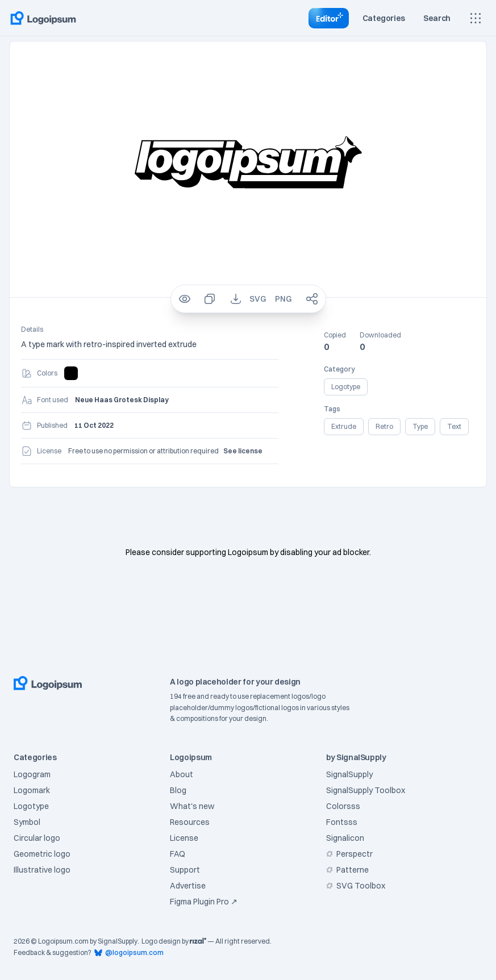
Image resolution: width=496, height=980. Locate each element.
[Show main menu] (476, 18)
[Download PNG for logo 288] (283, 299)
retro (384, 426)
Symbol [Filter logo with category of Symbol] (27, 822)
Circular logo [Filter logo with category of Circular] (37, 838)
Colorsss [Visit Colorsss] (343, 806)
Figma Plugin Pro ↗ (204, 902)
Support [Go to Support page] (185, 870)
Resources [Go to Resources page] (190, 822)
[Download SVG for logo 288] (258, 299)
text (454, 426)
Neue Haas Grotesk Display (122, 400)
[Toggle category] (384, 18)
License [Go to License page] (184, 838)
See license (243, 451)
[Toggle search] (437, 18)
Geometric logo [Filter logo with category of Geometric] (42, 854)
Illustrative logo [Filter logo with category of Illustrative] (42, 870)
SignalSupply (118, 941)
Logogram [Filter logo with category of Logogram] (32, 774)
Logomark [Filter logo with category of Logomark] (32, 790)
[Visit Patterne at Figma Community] (391, 870)
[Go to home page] (43, 18)
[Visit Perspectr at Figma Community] (391, 854)
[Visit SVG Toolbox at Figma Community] (391, 886)
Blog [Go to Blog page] (178, 790)
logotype (346, 387)
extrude (344, 426)
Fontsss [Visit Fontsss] (342, 822)
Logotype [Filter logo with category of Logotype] (31, 806)
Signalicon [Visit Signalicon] (345, 838)
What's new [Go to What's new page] (192, 806)
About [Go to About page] (182, 774)
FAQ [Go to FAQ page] (178, 854)
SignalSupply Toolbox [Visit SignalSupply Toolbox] (366, 790)
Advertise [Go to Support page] (188, 886)
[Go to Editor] (329, 18)
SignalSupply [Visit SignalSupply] (349, 774)
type (420, 426)
